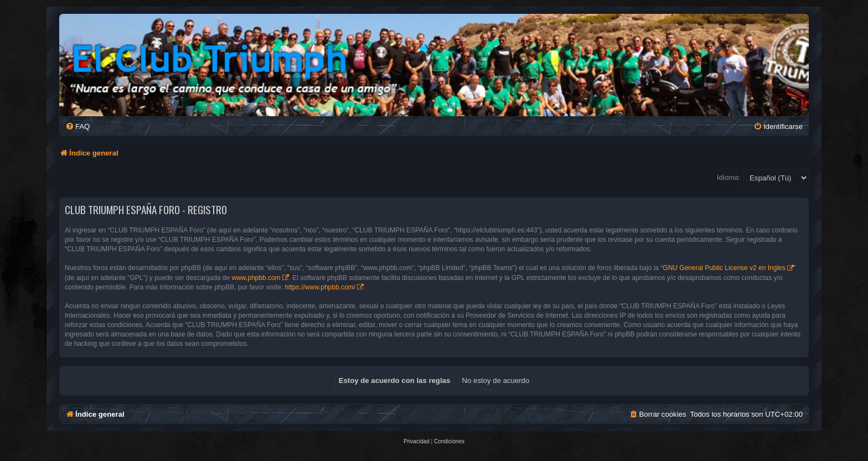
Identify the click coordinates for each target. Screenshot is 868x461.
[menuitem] (77, 126)
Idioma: (729, 177)
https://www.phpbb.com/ (320, 287)
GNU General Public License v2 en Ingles (724, 268)
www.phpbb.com (256, 278)
